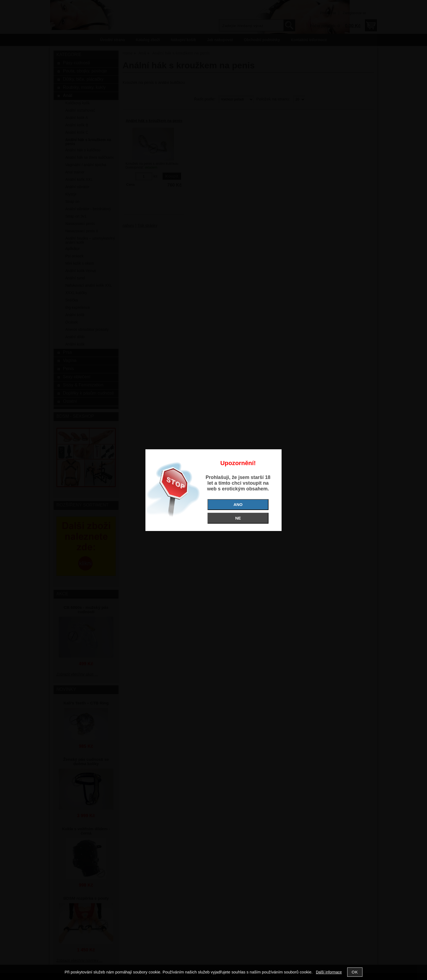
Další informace (329, 972)
